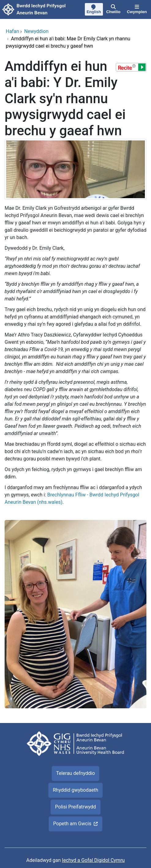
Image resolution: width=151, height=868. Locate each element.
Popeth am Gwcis (72, 824)
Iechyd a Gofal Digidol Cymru (93, 860)
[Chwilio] (113, 9)
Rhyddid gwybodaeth (75, 790)
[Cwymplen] (137, 9)
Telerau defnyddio (75, 773)
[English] (94, 10)
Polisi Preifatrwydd (75, 807)
